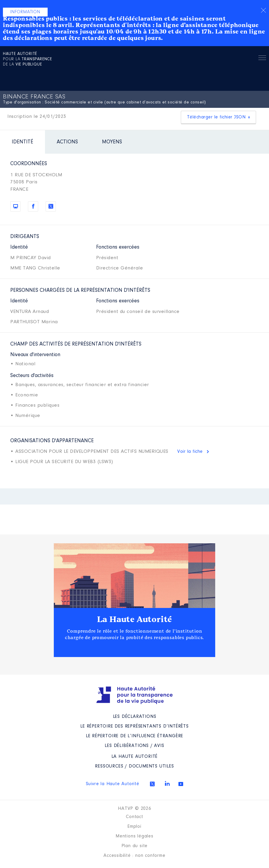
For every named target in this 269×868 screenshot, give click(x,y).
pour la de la (27, 59)
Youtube (181, 784)
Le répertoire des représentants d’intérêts (134, 726)
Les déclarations (135, 717)
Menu (262, 59)
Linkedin (167, 783)
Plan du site (135, 846)
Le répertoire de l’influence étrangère (134, 736)
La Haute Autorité (135, 619)
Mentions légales (134, 836)
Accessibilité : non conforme (134, 856)
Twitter (152, 784)
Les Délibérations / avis (134, 746)
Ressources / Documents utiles (134, 766)
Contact (134, 817)
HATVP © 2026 (134, 809)
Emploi (134, 827)
